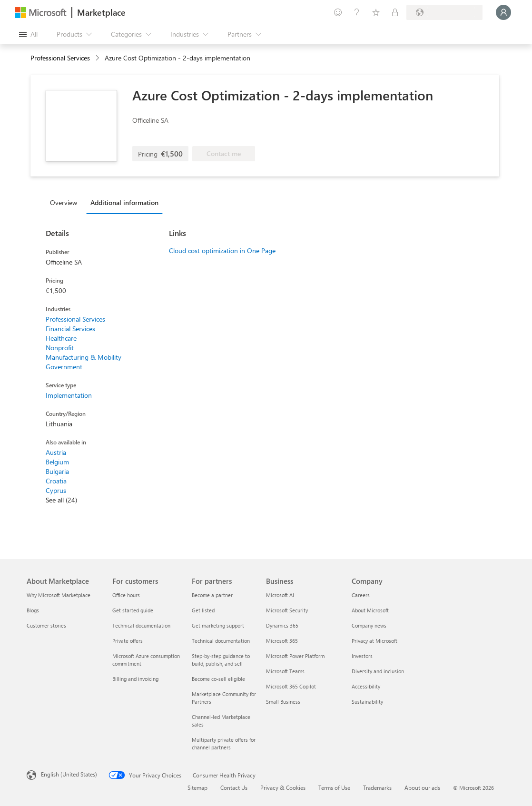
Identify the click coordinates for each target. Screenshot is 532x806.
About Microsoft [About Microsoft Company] (370, 610)
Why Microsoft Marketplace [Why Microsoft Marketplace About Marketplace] (59, 595)
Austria (56, 452)
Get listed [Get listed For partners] (203, 610)
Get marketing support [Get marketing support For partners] (218, 625)
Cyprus (56, 490)
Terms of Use (334, 787)
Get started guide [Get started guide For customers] (133, 610)
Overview (64, 202)
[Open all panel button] (28, 34)
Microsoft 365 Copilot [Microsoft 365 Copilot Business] (291, 686)
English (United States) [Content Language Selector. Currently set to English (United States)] (69, 774)
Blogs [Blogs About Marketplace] (33, 610)
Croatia (56, 481)
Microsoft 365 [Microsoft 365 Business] (282, 641)
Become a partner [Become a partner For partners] (212, 595)
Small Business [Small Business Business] (283, 702)
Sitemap (197, 787)
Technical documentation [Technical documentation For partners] (221, 641)
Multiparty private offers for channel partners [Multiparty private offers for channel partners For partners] (224, 743)
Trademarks (377, 787)
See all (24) (61, 500)
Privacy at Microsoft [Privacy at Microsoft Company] (374, 641)
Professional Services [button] (60, 58)
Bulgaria (57, 471)
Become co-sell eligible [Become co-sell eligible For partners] (218, 679)
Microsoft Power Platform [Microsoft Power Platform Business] (295, 656)
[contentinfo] (98, 58)
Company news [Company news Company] (369, 625)
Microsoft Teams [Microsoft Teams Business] (285, 671)
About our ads (422, 787)
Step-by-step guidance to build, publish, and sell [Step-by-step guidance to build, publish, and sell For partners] (221, 660)
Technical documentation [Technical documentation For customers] (141, 625)
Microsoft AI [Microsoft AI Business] (280, 595)
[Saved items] (376, 12)
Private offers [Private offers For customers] (128, 641)
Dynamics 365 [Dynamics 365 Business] (282, 625)
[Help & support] (357, 12)
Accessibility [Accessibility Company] (366, 686)
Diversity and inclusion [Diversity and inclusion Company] (378, 671)
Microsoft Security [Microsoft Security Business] (287, 610)
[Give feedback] (338, 12)
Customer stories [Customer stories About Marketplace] (46, 625)
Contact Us (234, 787)
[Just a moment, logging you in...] (503, 12)
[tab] (66, 202)
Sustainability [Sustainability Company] (367, 702)
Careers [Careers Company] (361, 595)
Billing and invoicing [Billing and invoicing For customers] (135, 679)
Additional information (124, 202)
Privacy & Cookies (283, 787)
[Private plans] (395, 12)
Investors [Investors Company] (362, 656)
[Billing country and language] (444, 12)
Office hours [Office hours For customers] (126, 595)
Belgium (57, 462)
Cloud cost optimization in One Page (222, 251)
